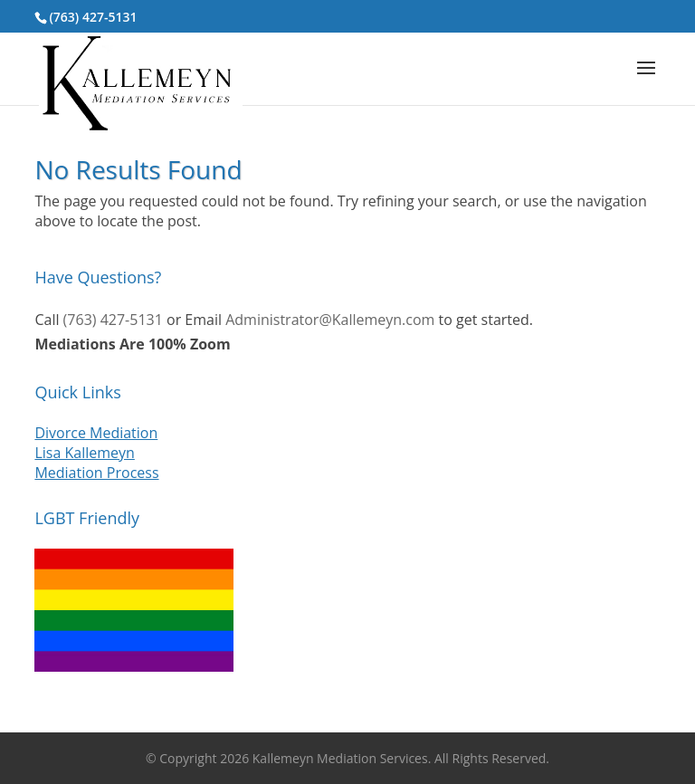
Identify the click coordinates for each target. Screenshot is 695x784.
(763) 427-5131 (93, 17)
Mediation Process (96, 473)
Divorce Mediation (96, 433)
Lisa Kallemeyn (84, 453)
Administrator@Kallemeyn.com (330, 320)
